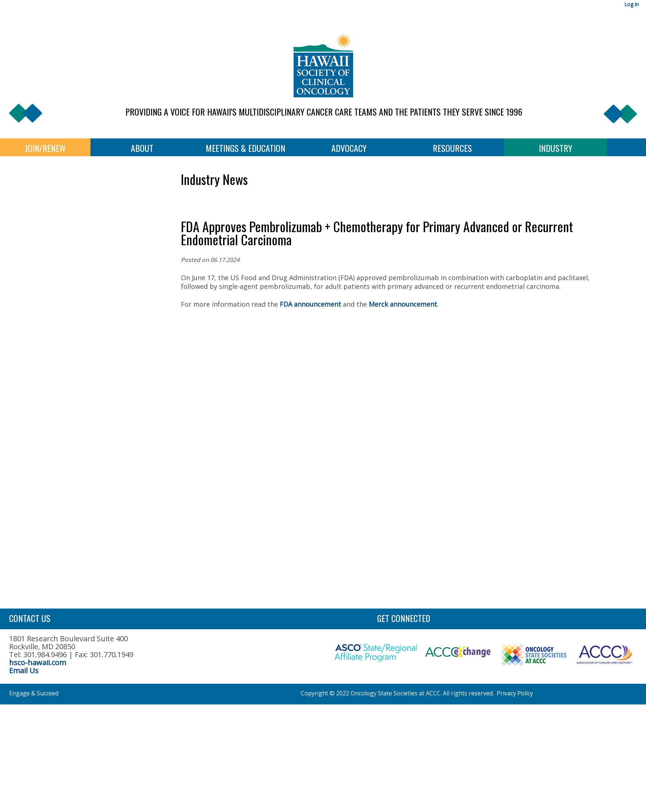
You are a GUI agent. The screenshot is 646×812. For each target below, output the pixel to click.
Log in (631, 4)
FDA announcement (310, 304)
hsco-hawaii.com (38, 662)
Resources (452, 148)
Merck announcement (403, 304)
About (142, 148)
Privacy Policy (515, 693)
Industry (556, 148)
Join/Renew (45, 148)
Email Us (24, 670)
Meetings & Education (245, 148)
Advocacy (349, 148)
